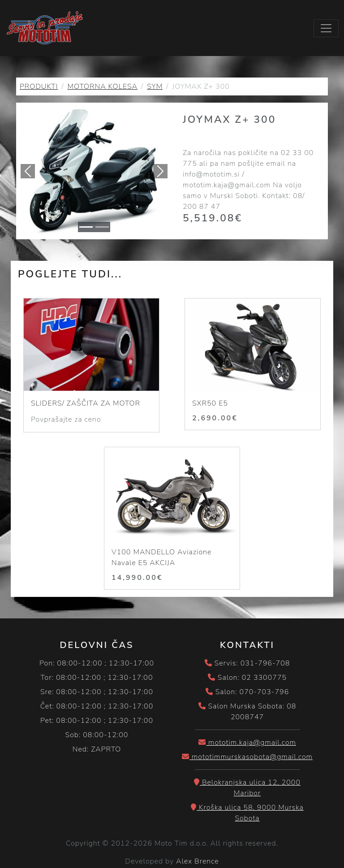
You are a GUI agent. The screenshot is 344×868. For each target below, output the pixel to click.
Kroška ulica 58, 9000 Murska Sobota (247, 813)
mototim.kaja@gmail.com (247, 743)
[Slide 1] (86, 227)
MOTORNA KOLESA (103, 86)
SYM (155, 86)
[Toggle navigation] (326, 28)
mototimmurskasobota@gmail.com (247, 757)
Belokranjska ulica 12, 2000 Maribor (247, 788)
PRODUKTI (39, 86)
